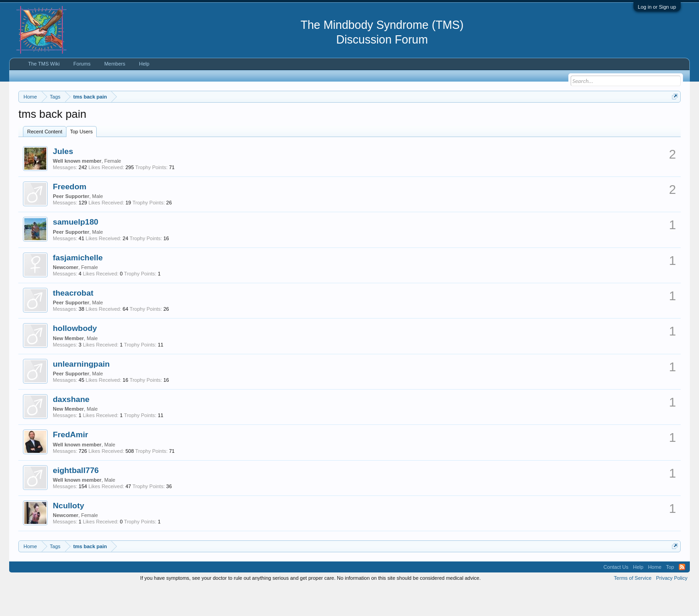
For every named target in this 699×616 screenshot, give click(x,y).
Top (670, 595)
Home (655, 595)
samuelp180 (75, 250)
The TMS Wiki (44, 64)
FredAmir (70, 462)
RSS (682, 595)
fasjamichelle (78, 285)
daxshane (71, 427)
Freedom (69, 214)
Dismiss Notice (673, 118)
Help (144, 64)
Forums (82, 64)
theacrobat (73, 320)
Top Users (82, 159)
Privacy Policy (671, 606)
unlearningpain (81, 391)
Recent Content (44, 159)
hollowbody (75, 356)
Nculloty (68, 533)
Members (115, 64)
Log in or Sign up (657, 7)
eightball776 (76, 498)
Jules (63, 179)
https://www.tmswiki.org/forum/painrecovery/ (438, 119)
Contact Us (616, 595)
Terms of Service (633, 606)
